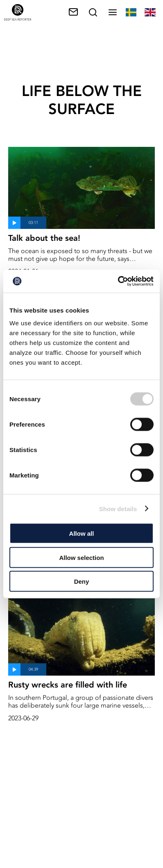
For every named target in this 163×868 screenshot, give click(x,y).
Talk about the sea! (44, 238)
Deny (82, 581)
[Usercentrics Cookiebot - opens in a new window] (118, 281)
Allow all (82, 533)
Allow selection (81, 557)
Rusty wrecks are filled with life (68, 685)
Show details (118, 508)
